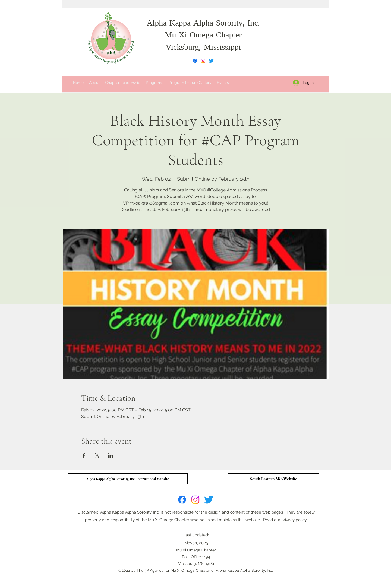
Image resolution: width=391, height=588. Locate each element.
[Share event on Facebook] (84, 455)
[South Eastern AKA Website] (273, 479)
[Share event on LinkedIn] (110, 455)
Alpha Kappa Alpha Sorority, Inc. (203, 24)
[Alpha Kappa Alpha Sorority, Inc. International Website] (128, 479)
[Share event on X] (97, 455)
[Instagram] (203, 61)
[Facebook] (195, 61)
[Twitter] (211, 61)
